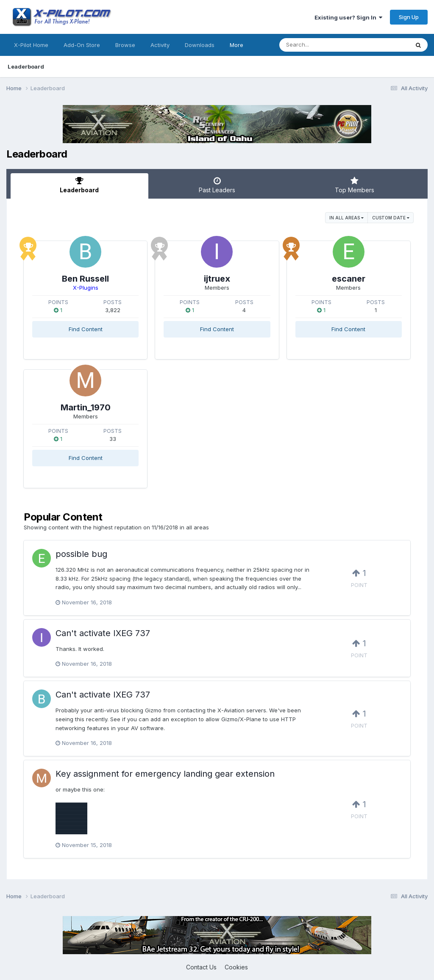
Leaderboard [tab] (79, 185)
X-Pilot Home (31, 45)
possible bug (81, 554)
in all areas (346, 218)
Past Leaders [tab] (217, 185)
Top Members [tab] (355, 185)
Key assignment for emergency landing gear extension (165, 774)
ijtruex (217, 279)
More (236, 45)
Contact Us (201, 967)
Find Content (86, 329)
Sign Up (409, 17)
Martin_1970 (86, 407)
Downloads (200, 45)
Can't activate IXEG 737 (103, 633)
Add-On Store (82, 45)
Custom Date (391, 218)
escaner (349, 279)
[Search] (321, 45)
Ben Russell (85, 279)
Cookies (236, 967)
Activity (160, 45)
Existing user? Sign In (348, 17)
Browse (125, 45)
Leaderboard (26, 66)
